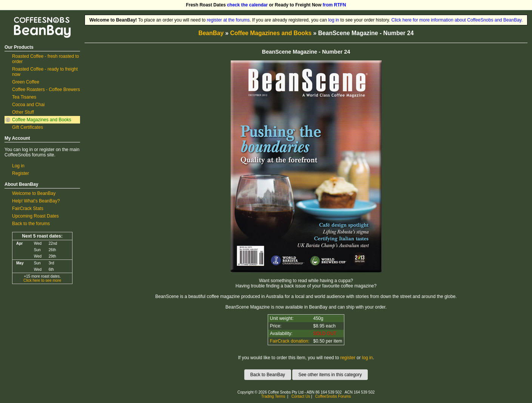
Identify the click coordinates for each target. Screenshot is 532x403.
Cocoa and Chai (28, 105)
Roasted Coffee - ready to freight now (45, 72)
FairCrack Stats (28, 208)
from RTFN (335, 5)
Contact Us (301, 396)
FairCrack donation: (290, 341)
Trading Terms (273, 396)
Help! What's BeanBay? (36, 201)
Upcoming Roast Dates (35, 216)
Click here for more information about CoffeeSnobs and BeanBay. (457, 20)
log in (334, 20)
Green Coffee (26, 82)
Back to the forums (31, 224)
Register (21, 173)
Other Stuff (23, 112)
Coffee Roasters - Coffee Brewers (46, 90)
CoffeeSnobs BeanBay (37, 17)
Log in (18, 166)
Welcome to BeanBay (34, 193)
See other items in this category (330, 375)
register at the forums (228, 20)
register (348, 358)
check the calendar (247, 5)
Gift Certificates (28, 127)
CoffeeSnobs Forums (333, 396)
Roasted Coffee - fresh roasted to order (45, 59)
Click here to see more (42, 280)
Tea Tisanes (24, 97)
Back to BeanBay (268, 375)
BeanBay (211, 33)
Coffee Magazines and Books (42, 120)
